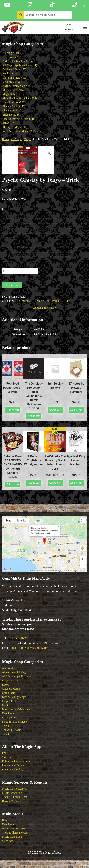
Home (5, 139)
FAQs (5, 753)
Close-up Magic (11, 689)
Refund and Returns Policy (17, 761)
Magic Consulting (12, 793)
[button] (49, 153)
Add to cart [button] (13, 410)
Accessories (23, 301)
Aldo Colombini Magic (15, 672)
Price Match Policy (13, 769)
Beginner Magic (11, 680)
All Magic (16, 139)
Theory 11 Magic (12, 730)
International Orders (13, 765)
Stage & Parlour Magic (15, 722)
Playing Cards (10, 718)
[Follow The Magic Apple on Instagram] (30, 5)
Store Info (8, 757)
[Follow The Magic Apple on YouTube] (7, 5)
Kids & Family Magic (14, 697)
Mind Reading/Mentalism (16, 709)
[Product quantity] (20, 271)
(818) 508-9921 (18, 638)
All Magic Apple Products (16, 676)
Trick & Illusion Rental (15, 797)
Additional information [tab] (44, 308)
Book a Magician (12, 801)
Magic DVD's (10, 701)
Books (6, 685)
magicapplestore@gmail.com (30, 648)
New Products (54, 301)
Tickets (6, 734)
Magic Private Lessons (15, 789)
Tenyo (27, 139)
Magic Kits (8, 705)
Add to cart (12, 285)
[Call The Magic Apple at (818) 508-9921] (78, 5)
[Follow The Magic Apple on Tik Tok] (52, 5)
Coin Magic (9, 693)
